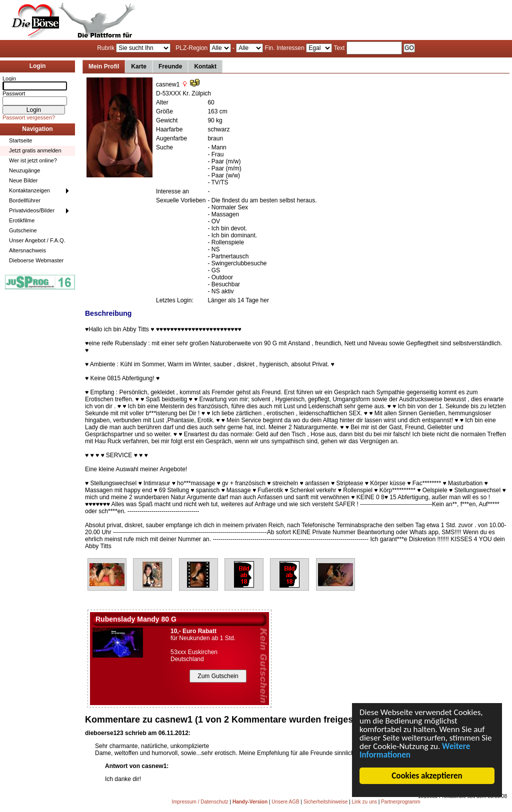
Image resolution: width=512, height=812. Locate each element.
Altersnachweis (27, 250)
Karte (139, 66)
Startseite (20, 140)
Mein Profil (104, 66)
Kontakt (205, 66)
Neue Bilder (23, 180)
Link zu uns (364, 802)
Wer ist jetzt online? (33, 160)
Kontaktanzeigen (29, 190)
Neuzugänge (24, 170)
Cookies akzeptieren (428, 776)
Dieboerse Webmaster (36, 260)
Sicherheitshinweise (325, 802)
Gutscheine (23, 230)
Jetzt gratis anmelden (35, 150)
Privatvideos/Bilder (32, 210)
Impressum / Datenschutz (200, 802)
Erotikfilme (22, 220)
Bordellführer (25, 200)
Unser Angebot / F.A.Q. (37, 240)
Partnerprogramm (400, 802)
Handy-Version (250, 802)
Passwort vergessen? (29, 117)
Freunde (170, 66)
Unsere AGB (285, 802)
